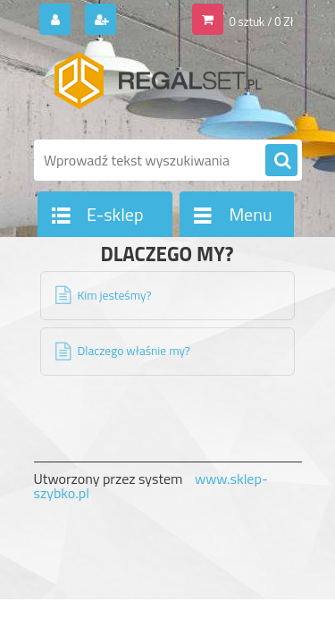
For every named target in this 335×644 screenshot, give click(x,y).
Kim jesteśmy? (115, 295)
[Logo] (157, 88)
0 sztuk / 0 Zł (261, 21)
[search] (281, 161)
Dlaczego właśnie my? (134, 351)
